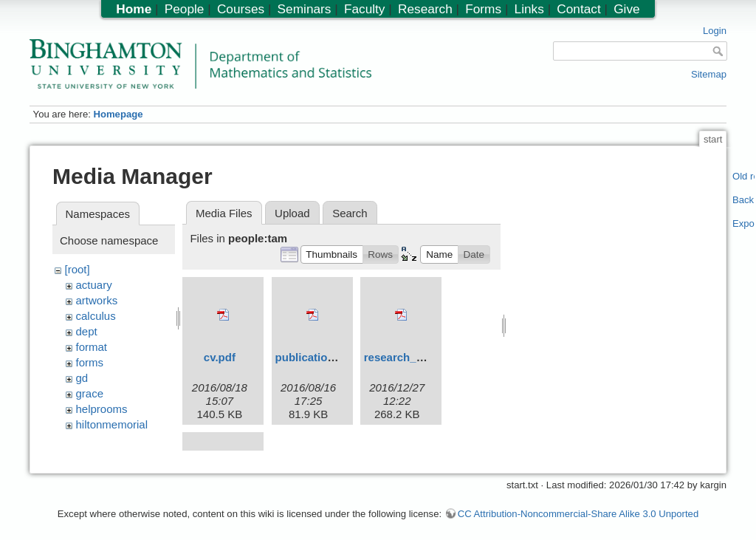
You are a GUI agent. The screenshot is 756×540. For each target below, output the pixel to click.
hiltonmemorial (112, 424)
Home (134, 9)
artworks (97, 300)
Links (529, 9)
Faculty (365, 9)
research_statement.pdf (426, 357)
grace (90, 393)
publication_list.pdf (326, 357)
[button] (332, 254)
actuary (94, 285)
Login (715, 31)
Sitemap (709, 74)
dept (87, 331)
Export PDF (744, 223)
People (185, 9)
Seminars (305, 9)
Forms (483, 9)
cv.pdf (220, 357)
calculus (96, 316)
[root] (78, 269)
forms (90, 362)
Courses (241, 9)
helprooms (102, 409)
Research (425, 9)
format (92, 347)
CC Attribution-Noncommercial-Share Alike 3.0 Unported (578, 506)
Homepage (118, 114)
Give (626, 9)
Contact (578, 9)
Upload (292, 213)
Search (350, 213)
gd (82, 378)
